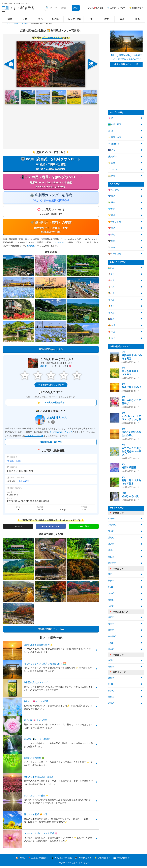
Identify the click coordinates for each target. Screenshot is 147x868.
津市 (110, 574)
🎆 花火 (112, 150)
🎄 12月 (112, 338)
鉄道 (16, 23)
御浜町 (111, 691)
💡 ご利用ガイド (136, 8)
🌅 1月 (111, 268)
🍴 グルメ (113, 169)
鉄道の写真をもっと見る (51, 351)
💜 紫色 (112, 235)
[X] (49, 424)
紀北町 (111, 684)
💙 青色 (112, 196)
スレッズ (68, 434)
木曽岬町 (112, 525)
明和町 (111, 587)
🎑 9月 (111, 319)
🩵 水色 (112, 209)
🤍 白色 (112, 247)
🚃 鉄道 (112, 176)
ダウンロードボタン (52, 37)
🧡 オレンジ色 (115, 222)
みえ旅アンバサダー (34, 437)
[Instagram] (53, 424)
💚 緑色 (112, 202)
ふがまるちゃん (60, 244)
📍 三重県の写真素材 (38, 860)
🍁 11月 (112, 332)
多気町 (111, 600)
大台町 (111, 593)
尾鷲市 (111, 678)
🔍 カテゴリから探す (116, 8)
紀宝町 (111, 703)
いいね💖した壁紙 (96, 8)
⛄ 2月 (111, 274)
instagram (58, 434)
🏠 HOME (20, 860)
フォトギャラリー (18, 10)
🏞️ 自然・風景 (115, 124)
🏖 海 (111, 131)
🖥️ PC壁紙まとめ (83, 860)
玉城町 (111, 643)
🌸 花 (111, 118)
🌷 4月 (111, 287)
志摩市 (111, 624)
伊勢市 (111, 617)
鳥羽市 (111, 630)
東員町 (111, 531)
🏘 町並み (113, 157)
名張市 (111, 667)
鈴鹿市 (111, 550)
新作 (40, 19)
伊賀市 (111, 660)
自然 (122, 19)
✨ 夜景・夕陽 (115, 137)
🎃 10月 (112, 325)
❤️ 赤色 (112, 228)
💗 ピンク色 (114, 190)
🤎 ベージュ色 (115, 254)
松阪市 (111, 581)
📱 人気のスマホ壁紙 (61, 860)
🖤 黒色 (112, 241)
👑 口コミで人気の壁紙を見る (51, 404)
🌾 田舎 (112, 163)
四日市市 (112, 563)
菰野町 (111, 538)
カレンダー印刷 (74, 19)
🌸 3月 (111, 280)
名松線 (25, 23)
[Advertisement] (51, 127)
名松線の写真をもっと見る (51, 631)
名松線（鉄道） (15, 462)
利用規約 (31, 247)
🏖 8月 (111, 313)
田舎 (138, 19)
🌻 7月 (111, 306)
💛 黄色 (112, 215)
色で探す (56, 19)
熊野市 (111, 697)
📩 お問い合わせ (121, 860)
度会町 (111, 649)
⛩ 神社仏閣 (114, 144)
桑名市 (111, 544)
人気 (25, 19)
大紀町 (111, 606)
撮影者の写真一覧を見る (51, 444)
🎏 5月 (111, 293)
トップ (7, 23)
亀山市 (111, 557)
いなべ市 (112, 518)
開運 (10, 19)
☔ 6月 (111, 300)
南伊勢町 (112, 636)
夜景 (107, 19)
